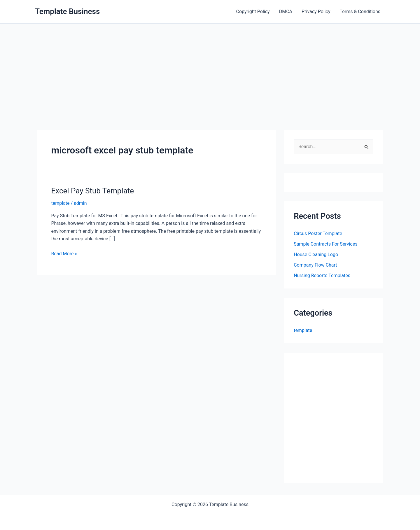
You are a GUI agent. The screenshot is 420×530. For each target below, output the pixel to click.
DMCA (286, 12)
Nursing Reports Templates (322, 276)
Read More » (64, 254)
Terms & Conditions (360, 12)
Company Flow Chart (315, 265)
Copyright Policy (253, 12)
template (61, 203)
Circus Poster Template (318, 233)
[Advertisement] (210, 67)
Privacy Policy (316, 12)
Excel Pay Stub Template (93, 191)
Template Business (67, 11)
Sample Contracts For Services (325, 244)
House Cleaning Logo (316, 254)
